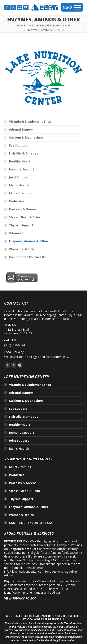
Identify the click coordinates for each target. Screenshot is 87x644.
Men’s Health (19, 185)
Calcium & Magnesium (26, 137)
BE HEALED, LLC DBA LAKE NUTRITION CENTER (38, 616)
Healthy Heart (20, 161)
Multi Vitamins (20, 193)
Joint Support (19, 177)
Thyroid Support (21, 225)
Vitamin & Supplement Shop (30, 122)
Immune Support (22, 169)
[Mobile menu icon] (72, 7)
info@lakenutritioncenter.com (24, 571)
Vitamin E (16, 233)
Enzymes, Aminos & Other (29, 241)
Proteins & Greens (23, 209)
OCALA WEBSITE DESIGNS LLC (46, 619)
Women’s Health (21, 249)
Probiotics (17, 201)
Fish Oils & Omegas (24, 153)
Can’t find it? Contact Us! (28, 257)
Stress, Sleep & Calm (25, 217)
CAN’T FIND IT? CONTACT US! (30, 523)
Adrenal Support (21, 130)
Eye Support (18, 145)
